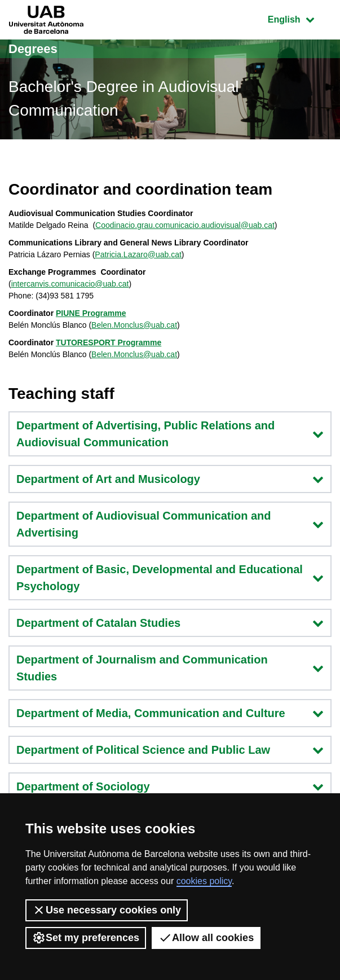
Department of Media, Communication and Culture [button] (170, 713)
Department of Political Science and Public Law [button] (170, 750)
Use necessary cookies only (107, 910)
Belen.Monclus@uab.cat (134, 325)
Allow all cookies (206, 938)
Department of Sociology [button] (170, 786)
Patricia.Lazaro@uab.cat (138, 254)
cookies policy (204, 881)
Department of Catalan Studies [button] (170, 623)
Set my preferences (86, 938)
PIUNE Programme (91, 313)
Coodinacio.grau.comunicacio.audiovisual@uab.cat (185, 225)
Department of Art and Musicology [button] (170, 479)
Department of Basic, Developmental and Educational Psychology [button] (170, 578)
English (299, 18)
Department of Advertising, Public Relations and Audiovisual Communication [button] (170, 434)
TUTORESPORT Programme (109, 342)
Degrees (33, 49)
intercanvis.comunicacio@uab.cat (70, 284)
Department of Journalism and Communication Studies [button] (170, 668)
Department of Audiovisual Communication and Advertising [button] (170, 524)
